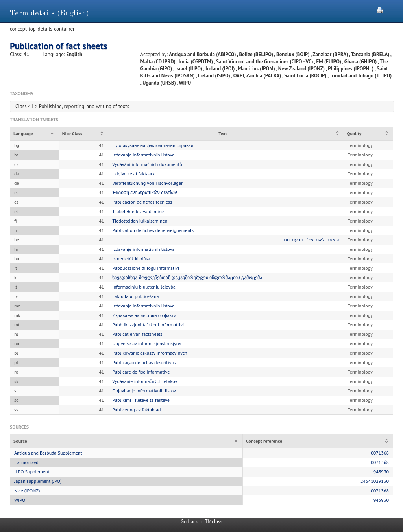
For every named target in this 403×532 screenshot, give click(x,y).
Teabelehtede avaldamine (138, 211)
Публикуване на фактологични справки (153, 145)
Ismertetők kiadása (131, 259)
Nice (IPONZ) (27, 491)
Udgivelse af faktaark (133, 174)
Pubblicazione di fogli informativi (146, 268)
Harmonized (26, 462)
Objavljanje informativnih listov (144, 391)
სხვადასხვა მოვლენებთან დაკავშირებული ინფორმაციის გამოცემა (187, 277)
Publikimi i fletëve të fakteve (141, 400)
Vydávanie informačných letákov (145, 381)
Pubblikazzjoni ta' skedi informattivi (148, 325)
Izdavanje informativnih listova (143, 155)
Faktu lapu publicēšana (135, 296)
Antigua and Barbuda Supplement (48, 453)
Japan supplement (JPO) (38, 481)
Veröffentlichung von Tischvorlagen (148, 183)
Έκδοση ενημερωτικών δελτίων (145, 192)
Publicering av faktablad (136, 410)
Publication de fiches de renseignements (153, 230)
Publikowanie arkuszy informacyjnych (150, 353)
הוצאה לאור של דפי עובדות (312, 240)
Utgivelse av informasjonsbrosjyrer (147, 343)
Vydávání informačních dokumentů (147, 164)
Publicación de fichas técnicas (142, 202)
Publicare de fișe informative (141, 372)
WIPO (20, 500)
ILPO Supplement (32, 472)
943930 (381, 472)
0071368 (380, 453)
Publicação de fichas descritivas (144, 362)
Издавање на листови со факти (144, 315)
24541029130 (375, 481)
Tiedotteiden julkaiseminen (140, 221)
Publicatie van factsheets (137, 334)
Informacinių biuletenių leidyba (144, 287)
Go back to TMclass (201, 522)
